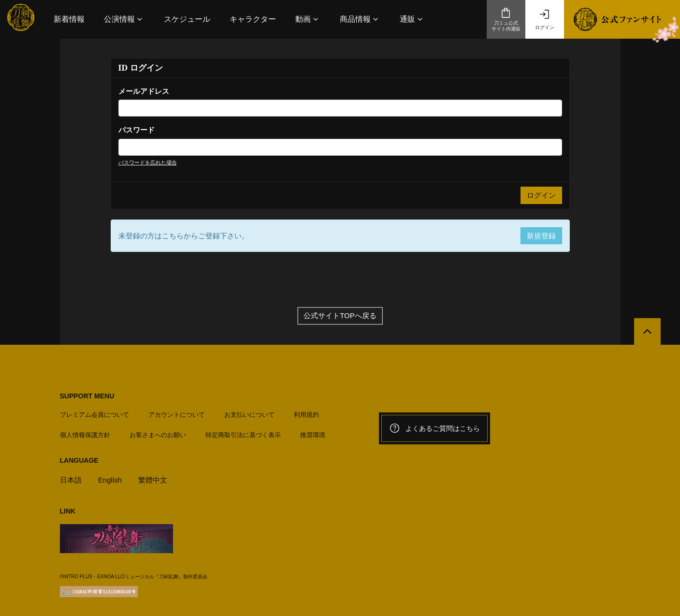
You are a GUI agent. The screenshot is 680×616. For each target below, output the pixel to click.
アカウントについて (177, 415)
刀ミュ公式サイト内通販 (506, 19)
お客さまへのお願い (158, 435)
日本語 (71, 480)
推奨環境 (313, 435)
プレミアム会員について (94, 415)
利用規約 (306, 415)
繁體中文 (153, 480)
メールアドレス (144, 91)
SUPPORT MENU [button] (87, 396)
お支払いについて (249, 415)
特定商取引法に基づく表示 (243, 435)
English (110, 480)
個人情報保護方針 (85, 435)
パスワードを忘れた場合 (148, 162)
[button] (124, 19)
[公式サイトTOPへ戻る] (647, 331)
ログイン (545, 19)
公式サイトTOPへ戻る (340, 316)
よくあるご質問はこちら (434, 428)
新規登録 (541, 235)
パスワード (137, 130)
